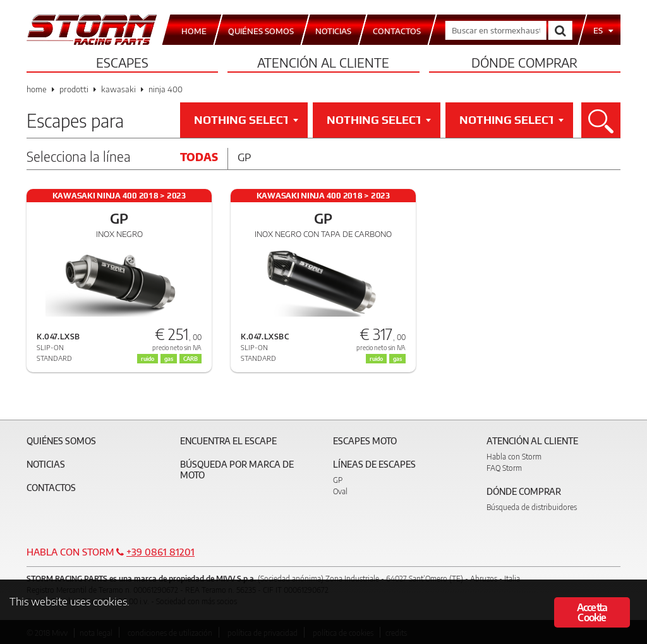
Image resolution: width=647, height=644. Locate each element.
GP (338, 480)
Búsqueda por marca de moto (237, 470)
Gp (244, 157)
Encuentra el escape (228, 441)
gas (397, 359)
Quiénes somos (61, 441)
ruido (376, 359)
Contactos (51, 488)
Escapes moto (365, 441)
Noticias (46, 464)
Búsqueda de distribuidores (532, 507)
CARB (190, 359)
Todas (199, 157)
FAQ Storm (504, 468)
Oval (340, 491)
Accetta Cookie (592, 612)
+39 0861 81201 (160, 552)
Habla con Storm (514, 457)
